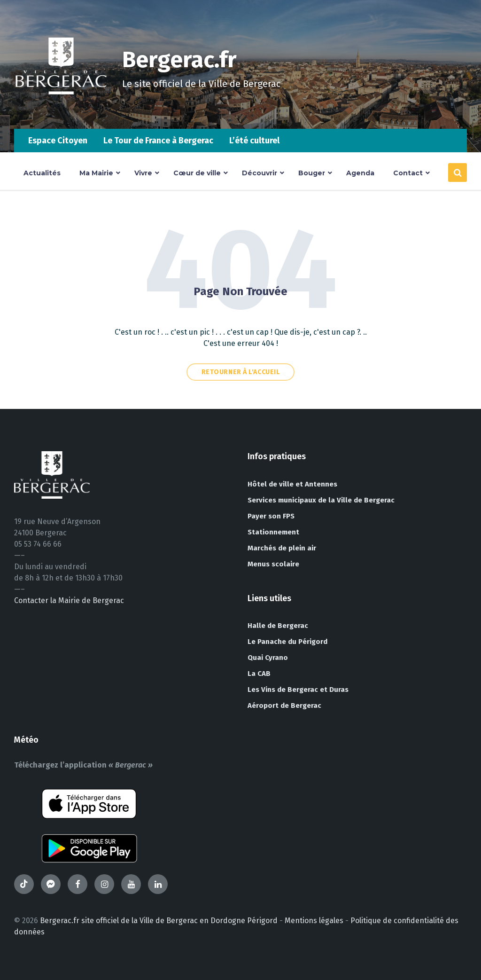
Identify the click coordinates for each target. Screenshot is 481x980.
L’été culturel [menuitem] (254, 141)
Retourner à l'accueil (241, 372)
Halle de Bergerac (278, 626)
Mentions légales (314, 921)
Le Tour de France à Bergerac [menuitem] (158, 141)
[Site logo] (61, 110)
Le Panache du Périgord (287, 642)
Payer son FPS (271, 516)
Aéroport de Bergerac (284, 706)
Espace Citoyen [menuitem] (58, 141)
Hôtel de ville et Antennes (292, 484)
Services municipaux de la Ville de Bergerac (321, 500)
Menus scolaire (273, 564)
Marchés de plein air (282, 548)
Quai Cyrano (268, 658)
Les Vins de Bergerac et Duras (298, 690)
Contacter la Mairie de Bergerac (69, 600)
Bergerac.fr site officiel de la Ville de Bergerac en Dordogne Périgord (159, 921)
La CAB (259, 674)
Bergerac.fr (179, 60)
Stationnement (273, 532)
